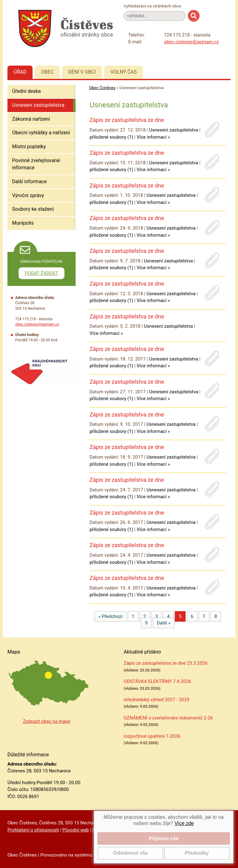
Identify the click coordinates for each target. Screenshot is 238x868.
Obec (47, 72)
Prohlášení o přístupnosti (33, 830)
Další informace (29, 181)
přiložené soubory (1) (111, 137)
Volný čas (123, 72)
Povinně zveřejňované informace (36, 164)
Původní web (76, 830)
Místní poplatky (29, 147)
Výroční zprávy (28, 195)
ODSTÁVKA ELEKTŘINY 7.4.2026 (157, 681)
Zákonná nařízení (31, 119)
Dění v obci (82, 72)
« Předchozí (110, 616)
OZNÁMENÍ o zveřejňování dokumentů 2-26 (168, 718)
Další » (164, 623)
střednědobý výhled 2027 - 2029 (156, 700)
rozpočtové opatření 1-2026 (152, 736)
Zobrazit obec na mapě (47, 721)
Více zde (184, 823)
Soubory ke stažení (33, 209)
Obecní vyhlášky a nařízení (41, 133)
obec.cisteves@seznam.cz (191, 42)
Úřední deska (26, 91)
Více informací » (153, 137)
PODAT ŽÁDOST (42, 273)
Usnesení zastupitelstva (38, 105)
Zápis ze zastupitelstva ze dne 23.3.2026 (166, 663)
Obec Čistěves (102, 88)
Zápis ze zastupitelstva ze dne (127, 120)
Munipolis (23, 223)
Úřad (20, 72)
